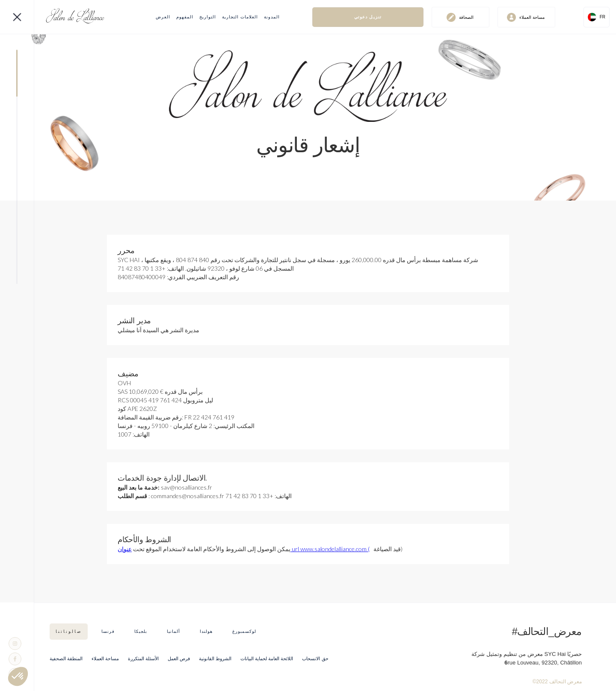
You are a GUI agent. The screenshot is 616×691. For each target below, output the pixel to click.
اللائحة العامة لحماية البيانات (267, 659)
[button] (597, 17)
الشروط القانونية (215, 659)
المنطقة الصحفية (66, 659)
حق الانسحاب (315, 659)
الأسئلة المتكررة (143, 659)
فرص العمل (179, 659)
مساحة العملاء (105, 659)
